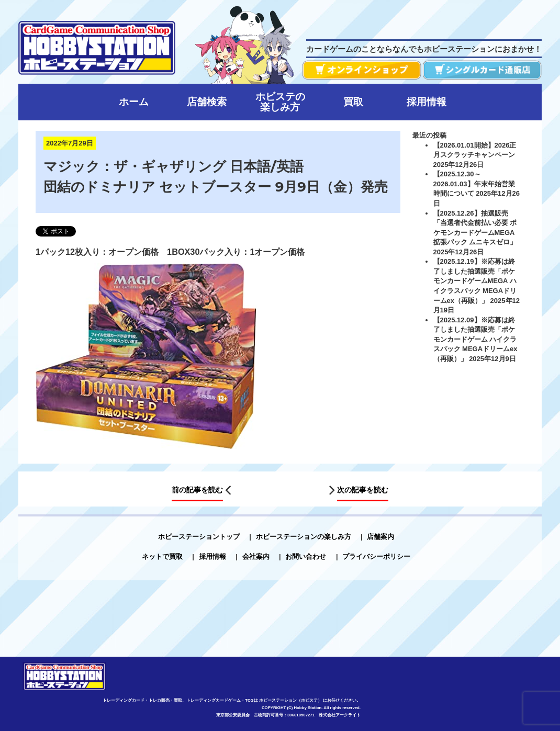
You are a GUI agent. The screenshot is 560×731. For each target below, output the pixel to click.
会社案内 (256, 556)
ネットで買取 (162, 556)
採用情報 (212, 556)
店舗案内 (380, 537)
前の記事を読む (197, 490)
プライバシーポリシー (376, 556)
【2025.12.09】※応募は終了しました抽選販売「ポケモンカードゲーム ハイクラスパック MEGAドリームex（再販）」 (475, 339)
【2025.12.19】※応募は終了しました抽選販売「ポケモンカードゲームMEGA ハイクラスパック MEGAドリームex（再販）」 (475, 281)
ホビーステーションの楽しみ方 (304, 537)
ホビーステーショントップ (199, 537)
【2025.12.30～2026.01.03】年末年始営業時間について (474, 184)
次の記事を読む (363, 490)
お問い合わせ (306, 556)
